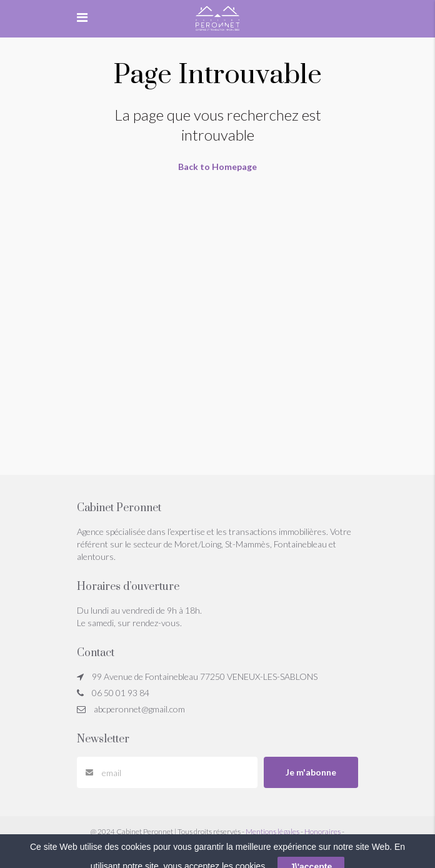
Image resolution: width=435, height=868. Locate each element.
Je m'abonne (311, 772)
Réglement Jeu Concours (217, 843)
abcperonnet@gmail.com (139, 709)
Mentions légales (272, 831)
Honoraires (322, 831)
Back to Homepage (217, 167)
